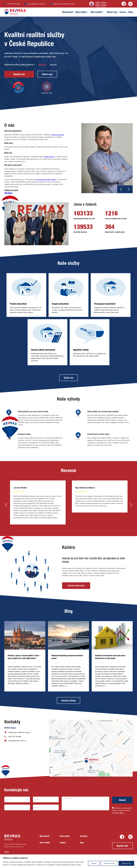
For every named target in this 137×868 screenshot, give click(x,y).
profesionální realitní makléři (46, 179)
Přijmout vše (126, 863)
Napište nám (19, 74)
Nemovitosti (68, 12)
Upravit (94, 863)
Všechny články (68, 701)
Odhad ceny (112, 12)
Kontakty (84, 836)
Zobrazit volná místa (76, 586)
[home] (15, 12)
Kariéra (63, 843)
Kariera (123, 12)
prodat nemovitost (57, 135)
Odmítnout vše (109, 863)
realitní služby (49, 157)
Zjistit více (69, 378)
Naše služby (81, 12)
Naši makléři (96, 12)
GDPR (121, 813)
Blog (131, 12)
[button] (67, 12)
